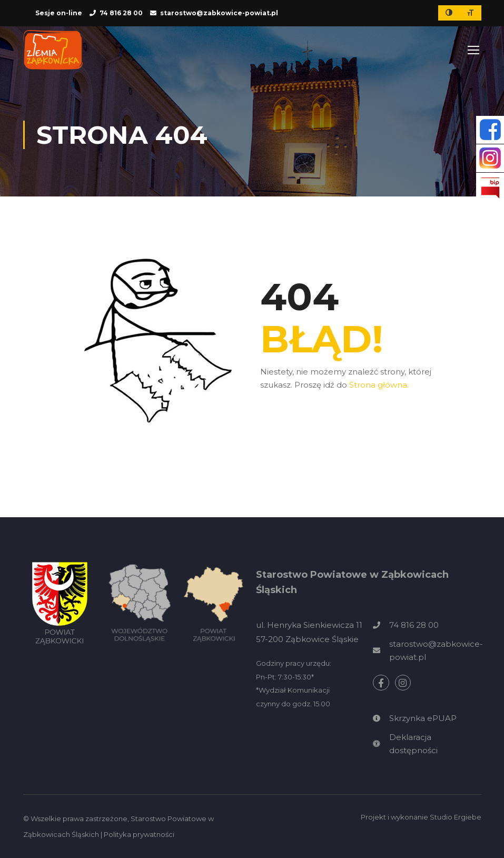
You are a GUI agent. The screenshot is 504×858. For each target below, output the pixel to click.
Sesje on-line (59, 13)
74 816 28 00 (121, 13)
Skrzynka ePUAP (423, 718)
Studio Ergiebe (456, 817)
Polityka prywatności (139, 834)
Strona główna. (379, 385)
